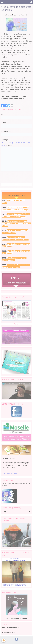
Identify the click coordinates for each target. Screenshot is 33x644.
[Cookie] (4, 640)
